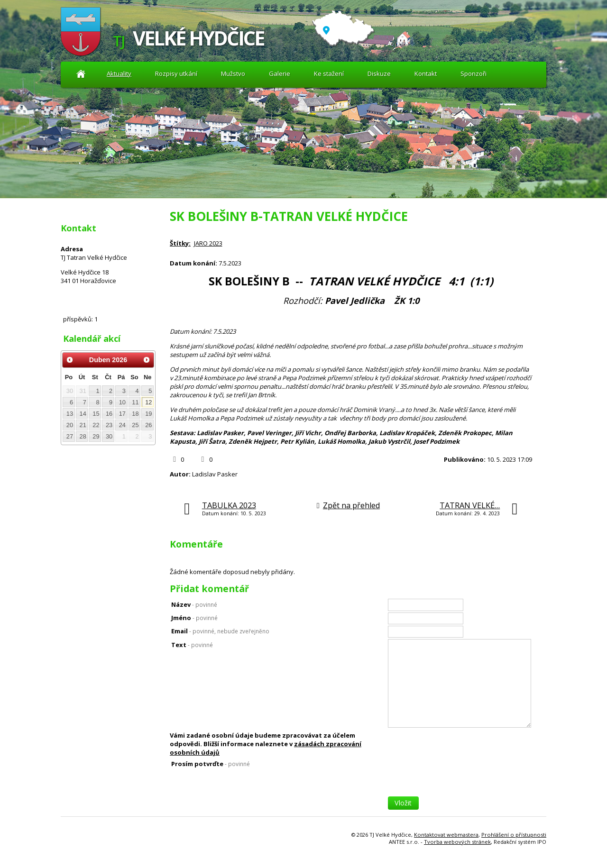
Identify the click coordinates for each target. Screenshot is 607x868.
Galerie (280, 73)
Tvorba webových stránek (457, 842)
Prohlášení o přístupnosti (514, 835)
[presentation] (460, 778)
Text (192, 645)
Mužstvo (233, 73)
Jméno (194, 618)
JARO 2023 (208, 243)
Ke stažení (329, 73)
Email (220, 631)
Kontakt (426, 73)
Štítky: (180, 243)
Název (194, 604)
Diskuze (379, 73)
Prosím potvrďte (211, 764)
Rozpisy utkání (176, 73)
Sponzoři (474, 73)
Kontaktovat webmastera (446, 835)
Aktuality (81, 74)
